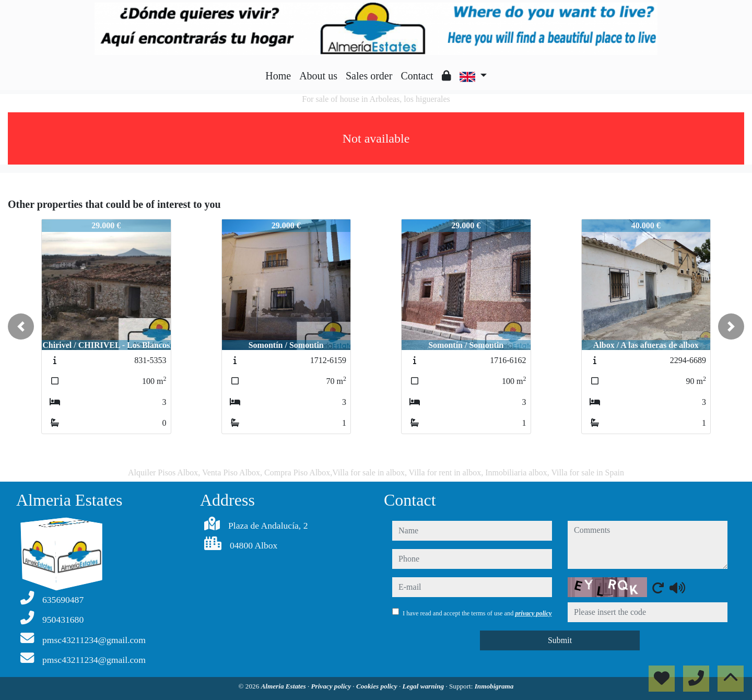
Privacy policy (332, 686)
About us (318, 76)
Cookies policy (378, 686)
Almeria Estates (284, 686)
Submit (560, 640)
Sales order (369, 76)
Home (278, 76)
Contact (417, 76)
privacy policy (533, 613)
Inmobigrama (494, 686)
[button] (21, 326)
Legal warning (424, 686)
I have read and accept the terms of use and (477, 613)
